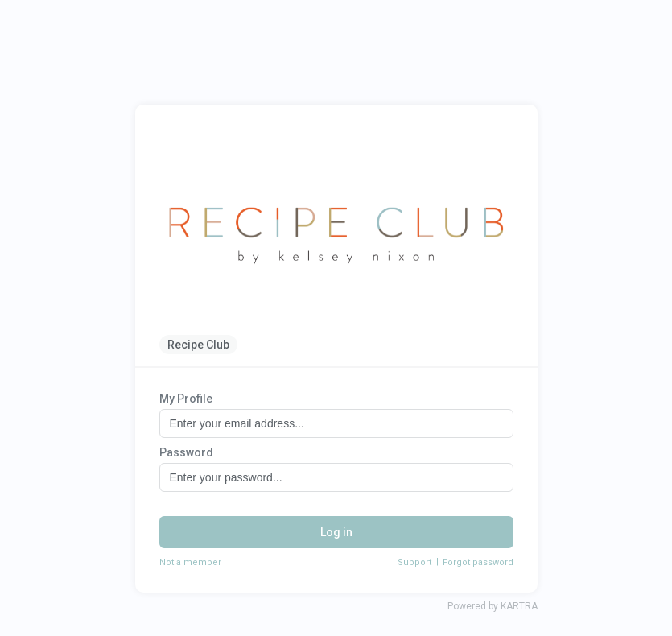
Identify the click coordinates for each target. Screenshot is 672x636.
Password (186, 452)
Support (414, 562)
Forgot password (478, 562)
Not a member (190, 562)
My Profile (186, 399)
